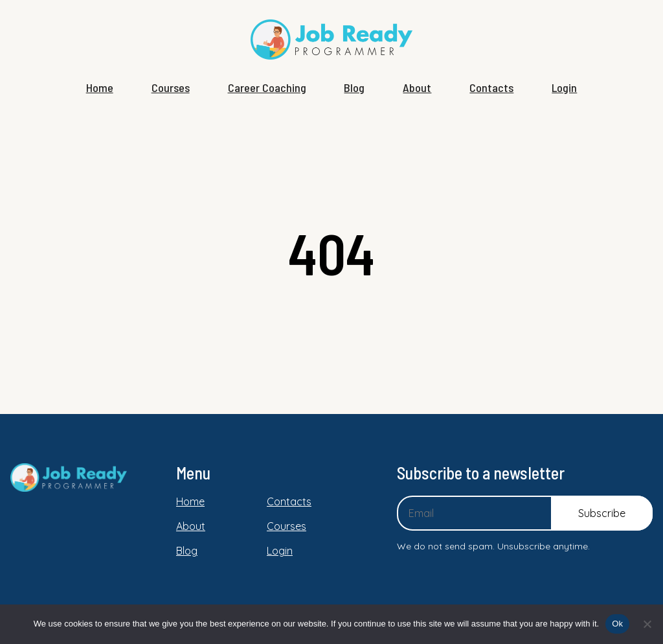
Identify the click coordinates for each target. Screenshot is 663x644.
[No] (647, 624)
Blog (354, 87)
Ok (617, 624)
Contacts (491, 87)
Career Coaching (267, 87)
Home (100, 87)
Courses (171, 87)
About (417, 87)
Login (564, 87)
